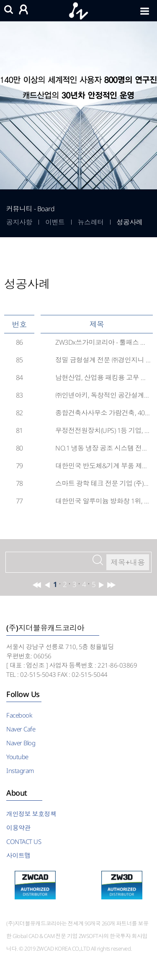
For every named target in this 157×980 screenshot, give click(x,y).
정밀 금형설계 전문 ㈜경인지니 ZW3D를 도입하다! (103, 360)
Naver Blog (21, 743)
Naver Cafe (21, 729)
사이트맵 (18, 855)
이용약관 (18, 828)
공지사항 (19, 222)
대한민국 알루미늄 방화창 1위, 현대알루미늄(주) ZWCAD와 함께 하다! (103, 501)
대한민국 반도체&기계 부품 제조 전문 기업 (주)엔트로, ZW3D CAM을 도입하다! (103, 466)
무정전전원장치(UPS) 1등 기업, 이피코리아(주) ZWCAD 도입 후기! (103, 430)
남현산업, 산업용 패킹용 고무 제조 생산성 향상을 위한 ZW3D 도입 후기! (103, 377)
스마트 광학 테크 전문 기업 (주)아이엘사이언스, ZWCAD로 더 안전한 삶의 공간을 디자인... (103, 483)
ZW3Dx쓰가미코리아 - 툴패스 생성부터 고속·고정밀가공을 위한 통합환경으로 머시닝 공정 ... (103, 342)
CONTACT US (24, 841)
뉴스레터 (91, 222)
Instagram (20, 770)
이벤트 (55, 222)
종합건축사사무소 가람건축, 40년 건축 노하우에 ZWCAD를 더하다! (103, 413)
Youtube (17, 757)
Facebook (19, 715)
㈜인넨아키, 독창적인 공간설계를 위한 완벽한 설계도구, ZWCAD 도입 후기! (103, 395)
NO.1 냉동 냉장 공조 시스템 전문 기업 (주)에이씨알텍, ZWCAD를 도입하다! (103, 448)
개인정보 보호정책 (31, 814)
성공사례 (130, 222)
